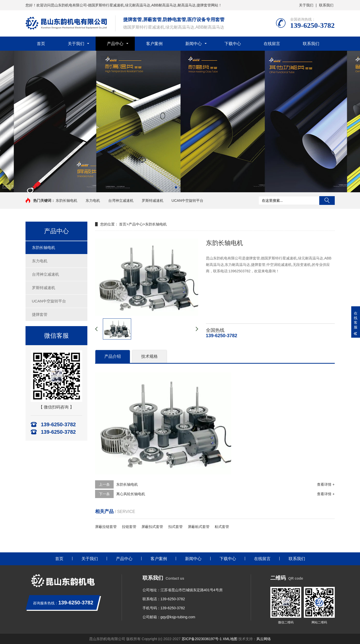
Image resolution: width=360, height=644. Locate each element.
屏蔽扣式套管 (152, 527)
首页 (41, 44)
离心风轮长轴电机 (131, 494)
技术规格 (149, 356)
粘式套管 (222, 527)
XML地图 (231, 639)
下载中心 (233, 44)
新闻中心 (194, 44)
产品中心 (115, 44)
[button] (176, 187)
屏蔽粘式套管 (199, 527)
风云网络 (264, 639)
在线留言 (272, 44)
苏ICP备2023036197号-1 (202, 639)
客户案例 (154, 44)
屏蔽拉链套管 (106, 527)
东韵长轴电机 (66, 201)
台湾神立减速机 (121, 201)
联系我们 (326, 5)
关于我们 (306, 5)
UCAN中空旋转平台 (188, 201)
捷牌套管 (40, 314)
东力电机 (93, 201)
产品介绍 (113, 356)
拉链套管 (129, 527)
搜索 (327, 201)
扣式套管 (175, 527)
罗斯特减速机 (153, 201)
